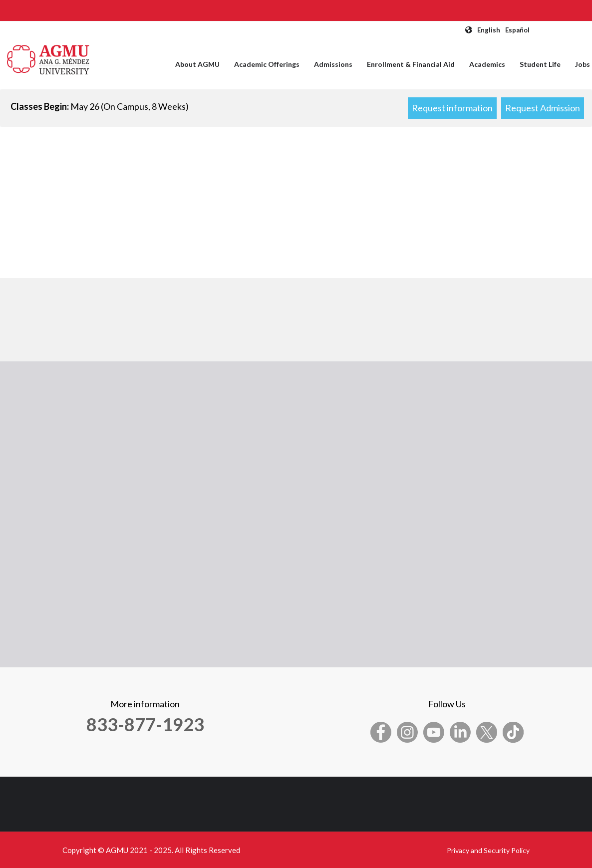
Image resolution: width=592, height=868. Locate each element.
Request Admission (543, 108)
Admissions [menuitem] (333, 64)
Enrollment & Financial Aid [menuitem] (411, 64)
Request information (452, 108)
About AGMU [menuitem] (197, 64)
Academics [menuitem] (487, 64)
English (489, 30)
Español (517, 30)
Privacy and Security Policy (488, 850)
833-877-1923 (145, 724)
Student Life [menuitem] (540, 64)
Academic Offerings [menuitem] (267, 64)
